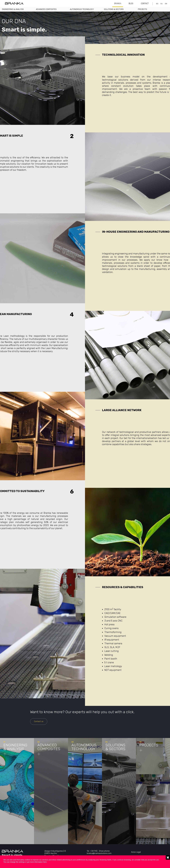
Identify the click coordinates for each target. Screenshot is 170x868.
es (157, 4)
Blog (131, 3)
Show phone (104, 851)
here (45, 862)
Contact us (39, 721)
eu (162, 4)
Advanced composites (49, 747)
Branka (118, 3)
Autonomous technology (82, 9)
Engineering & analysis (13, 9)
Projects (142, 9)
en (166, 4)
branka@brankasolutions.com (99, 853)
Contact (145, 3)
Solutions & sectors (114, 9)
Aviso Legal (136, 852)
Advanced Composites (46, 9)
